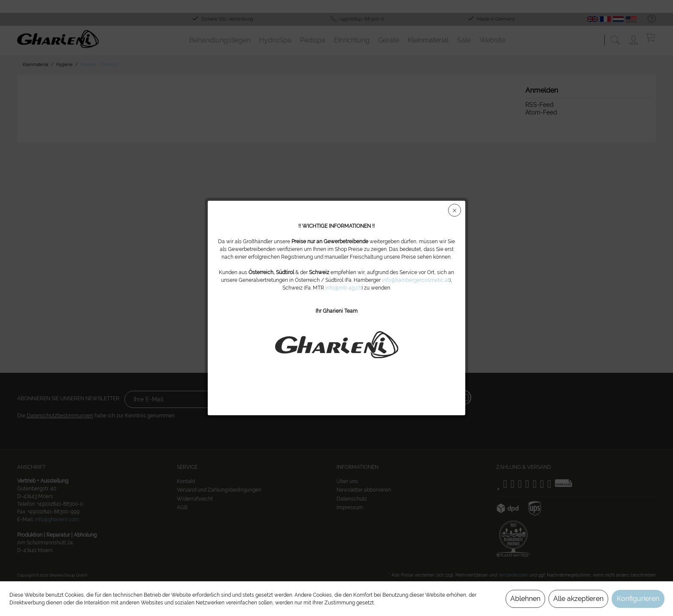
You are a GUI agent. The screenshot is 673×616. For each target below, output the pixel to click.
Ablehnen (525, 599)
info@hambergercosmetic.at (416, 280)
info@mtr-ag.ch (343, 288)
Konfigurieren (638, 599)
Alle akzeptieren (578, 599)
